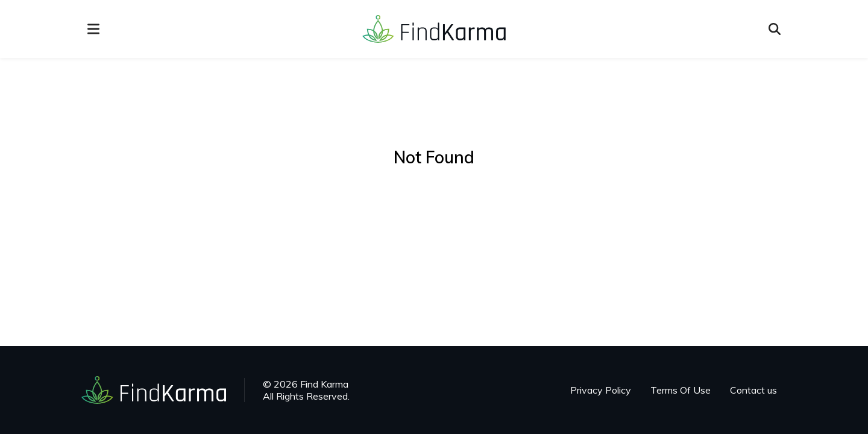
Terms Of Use (681, 390)
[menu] (93, 29)
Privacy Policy (601, 390)
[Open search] (775, 29)
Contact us (753, 390)
